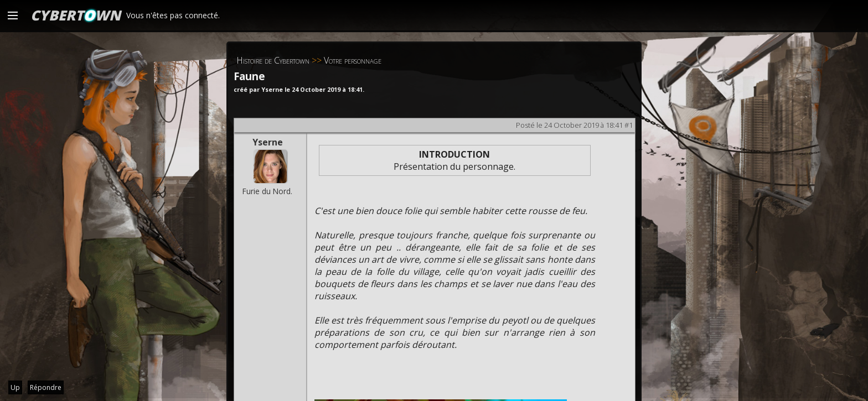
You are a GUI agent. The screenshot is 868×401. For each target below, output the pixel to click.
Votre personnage (353, 60)
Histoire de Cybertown (273, 60)
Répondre (46, 387)
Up (15, 387)
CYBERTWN (76, 15)
